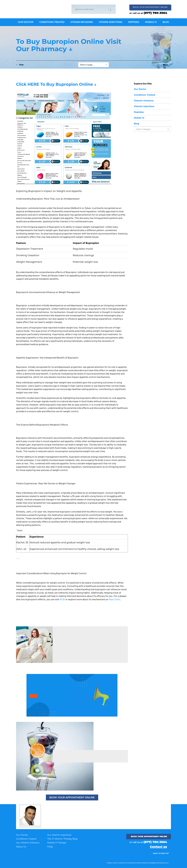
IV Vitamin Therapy (32, 9)
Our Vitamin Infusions (28, 843)
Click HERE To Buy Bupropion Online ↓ (56, 84)
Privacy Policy (112, 863)
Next (167, 65)
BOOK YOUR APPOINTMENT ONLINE (72, 797)
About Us (21, 847)
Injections (144, 106)
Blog (137, 124)
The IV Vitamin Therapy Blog (62, 839)
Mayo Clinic (115, 599)
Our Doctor (22, 835)
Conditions (145, 95)
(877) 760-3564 (155, 13)
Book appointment (150, 7)
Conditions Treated (26, 839)
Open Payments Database (147, 863)
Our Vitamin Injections (59, 835)
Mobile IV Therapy (57, 843)
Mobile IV (139, 118)
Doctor (140, 89)
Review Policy (163, 863)
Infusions (144, 101)
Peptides (139, 112)
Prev (20, 65)
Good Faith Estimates (127, 863)
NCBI (62, 599)
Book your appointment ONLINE (149, 836)
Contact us (158, 847)
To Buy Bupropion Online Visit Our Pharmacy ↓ (69, 45)
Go (110, 9)
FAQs (50, 847)
